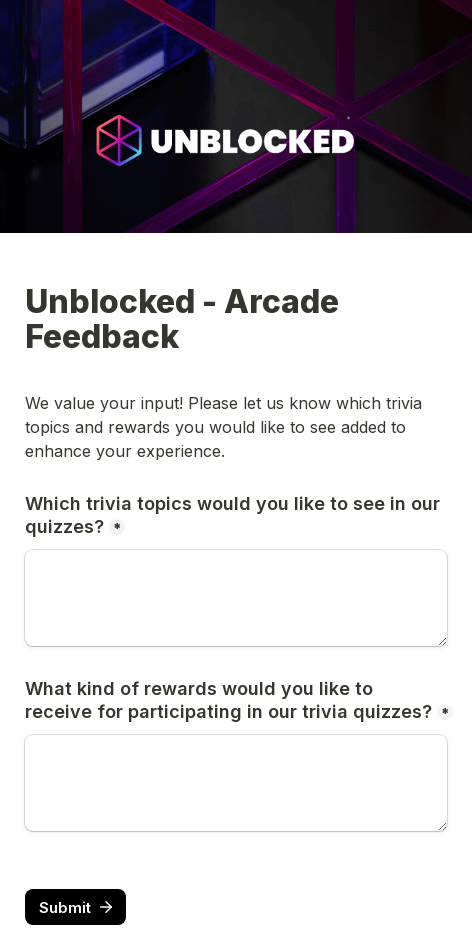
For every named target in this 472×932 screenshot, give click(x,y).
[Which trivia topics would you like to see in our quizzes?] (236, 598)
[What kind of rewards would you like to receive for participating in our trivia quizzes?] (236, 783)
